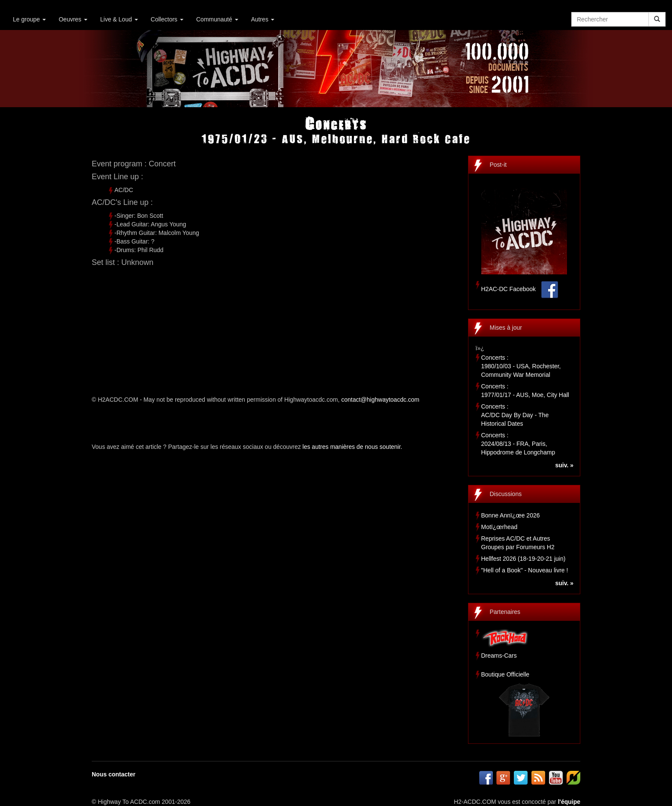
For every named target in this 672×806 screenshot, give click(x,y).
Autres (263, 19)
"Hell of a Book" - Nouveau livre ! (525, 570)
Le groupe (29, 19)
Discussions (506, 494)
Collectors (167, 19)
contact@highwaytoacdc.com (380, 400)
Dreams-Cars (499, 656)
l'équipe (569, 802)
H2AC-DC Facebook (509, 289)
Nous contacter (114, 774)
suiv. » (564, 465)
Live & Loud (119, 19)
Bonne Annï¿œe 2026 (511, 515)
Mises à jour (506, 328)
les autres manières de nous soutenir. (352, 447)
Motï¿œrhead (499, 527)
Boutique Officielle (505, 674)
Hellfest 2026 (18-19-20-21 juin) (523, 559)
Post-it (498, 165)
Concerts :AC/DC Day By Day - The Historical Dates (515, 415)
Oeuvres (73, 19)
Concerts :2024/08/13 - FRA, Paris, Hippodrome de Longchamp (518, 444)
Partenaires (505, 612)
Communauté (217, 19)
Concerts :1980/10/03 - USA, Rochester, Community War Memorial (521, 366)
